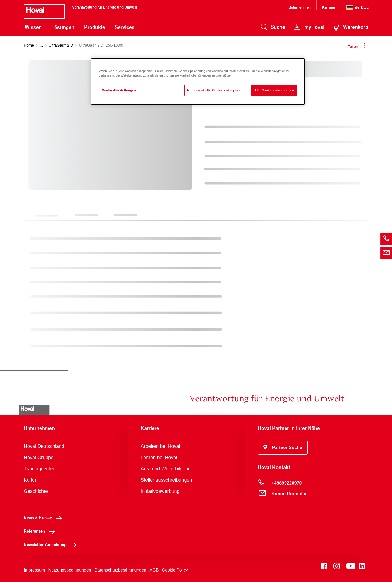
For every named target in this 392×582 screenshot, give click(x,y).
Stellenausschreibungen (166, 480)
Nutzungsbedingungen (70, 570)
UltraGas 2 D (61, 45)
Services (125, 27)
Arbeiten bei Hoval (160, 446)
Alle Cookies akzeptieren (274, 90)
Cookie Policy (175, 570)
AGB (154, 570)
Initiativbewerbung (160, 491)
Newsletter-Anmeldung (52, 544)
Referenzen (41, 531)
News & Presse (44, 517)
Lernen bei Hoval (159, 458)
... (41, 45)
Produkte (95, 27)
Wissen (33, 27)
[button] (283, 448)
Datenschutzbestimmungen (120, 570)
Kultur (30, 480)
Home (29, 45)
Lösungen (63, 27)
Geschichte (36, 491)
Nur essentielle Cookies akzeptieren (216, 90)
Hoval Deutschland (44, 446)
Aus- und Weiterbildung (166, 469)
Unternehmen (300, 7)
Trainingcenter (39, 469)
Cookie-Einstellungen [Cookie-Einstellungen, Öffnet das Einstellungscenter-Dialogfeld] (119, 90)
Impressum (34, 570)
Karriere (328, 7)
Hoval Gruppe (39, 458)
